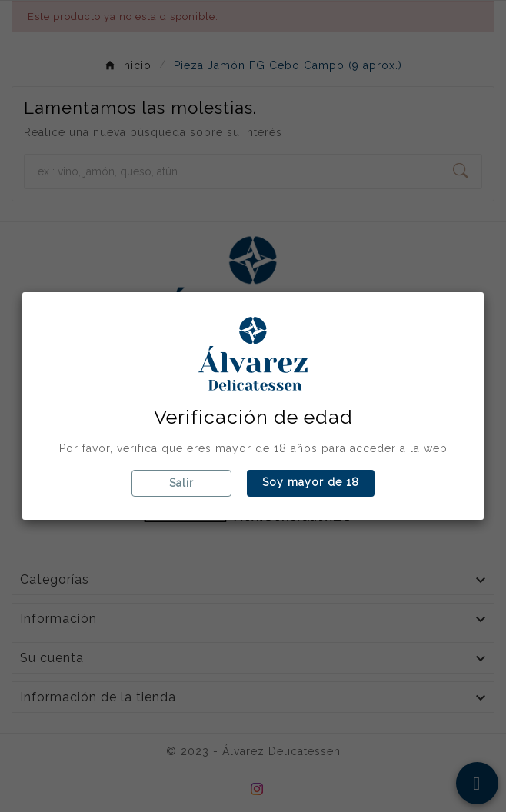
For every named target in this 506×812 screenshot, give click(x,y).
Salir (181, 483)
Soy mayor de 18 (311, 482)
